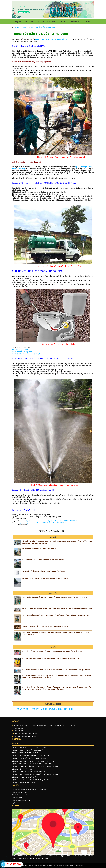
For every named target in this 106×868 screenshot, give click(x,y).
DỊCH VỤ (40, 22)
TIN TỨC (63, 22)
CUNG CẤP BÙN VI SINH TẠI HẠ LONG (36, 856)
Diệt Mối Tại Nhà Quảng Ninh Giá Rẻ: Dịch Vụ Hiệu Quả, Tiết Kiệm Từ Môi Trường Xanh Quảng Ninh (57, 609)
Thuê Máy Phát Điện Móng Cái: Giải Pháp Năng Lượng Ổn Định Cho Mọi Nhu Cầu (51, 659)
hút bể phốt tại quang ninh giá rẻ (40, 858)
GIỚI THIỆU (29, 22)
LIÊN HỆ (87, 22)
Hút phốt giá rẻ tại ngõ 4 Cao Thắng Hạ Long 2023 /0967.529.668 (45, 579)
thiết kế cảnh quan (18, 856)
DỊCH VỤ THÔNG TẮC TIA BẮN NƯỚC (43, 27)
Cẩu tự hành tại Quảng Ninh (22, 352)
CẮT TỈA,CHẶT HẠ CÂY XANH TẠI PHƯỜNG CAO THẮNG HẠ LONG (43, 560)
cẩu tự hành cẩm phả (86, 856)
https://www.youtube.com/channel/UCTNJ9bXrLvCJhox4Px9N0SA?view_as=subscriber (49, 523)
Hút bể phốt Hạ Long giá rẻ (58, 856)
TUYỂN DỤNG (75, 22)
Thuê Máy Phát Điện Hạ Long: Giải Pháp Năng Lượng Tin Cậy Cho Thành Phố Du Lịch (52, 651)
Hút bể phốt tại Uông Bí (21, 350)
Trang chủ (18, 22)
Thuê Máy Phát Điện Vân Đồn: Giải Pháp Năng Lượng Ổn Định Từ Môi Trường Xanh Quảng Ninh (56, 670)
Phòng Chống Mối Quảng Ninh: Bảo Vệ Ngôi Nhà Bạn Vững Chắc (45, 626)
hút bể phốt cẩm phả (73, 856)
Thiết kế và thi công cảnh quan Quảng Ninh (27, 354)
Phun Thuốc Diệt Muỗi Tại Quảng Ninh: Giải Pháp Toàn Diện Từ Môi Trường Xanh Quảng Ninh (55, 615)
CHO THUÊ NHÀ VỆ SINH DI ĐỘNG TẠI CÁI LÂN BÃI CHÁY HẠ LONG (44, 571)
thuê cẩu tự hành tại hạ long (21, 858)
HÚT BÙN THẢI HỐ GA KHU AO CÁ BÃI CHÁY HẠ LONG (39, 549)
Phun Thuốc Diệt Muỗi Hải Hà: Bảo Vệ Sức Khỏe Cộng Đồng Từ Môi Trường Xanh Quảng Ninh (55, 597)
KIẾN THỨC (52, 22)
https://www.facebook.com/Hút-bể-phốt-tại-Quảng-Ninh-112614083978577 (51, 521)
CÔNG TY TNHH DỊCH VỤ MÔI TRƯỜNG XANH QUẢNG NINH (45, 709)
